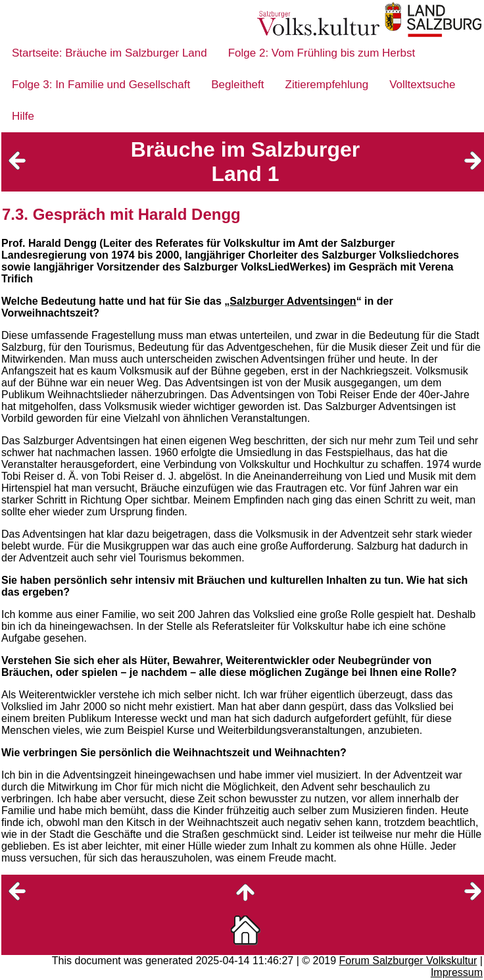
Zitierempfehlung (327, 85)
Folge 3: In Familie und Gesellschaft (101, 85)
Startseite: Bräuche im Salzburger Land (109, 53)
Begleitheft (237, 85)
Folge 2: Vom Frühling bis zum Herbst (322, 53)
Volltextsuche (422, 85)
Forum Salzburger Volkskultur (408, 961)
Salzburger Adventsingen (293, 301)
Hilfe (23, 116)
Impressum (457, 972)
